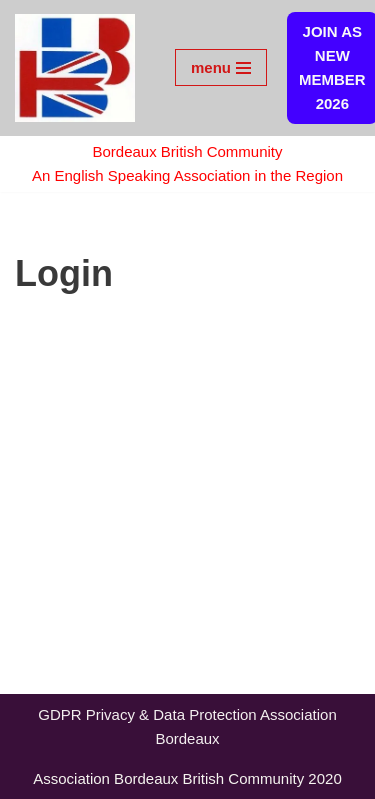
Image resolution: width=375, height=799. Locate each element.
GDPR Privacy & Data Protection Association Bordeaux (187, 726)
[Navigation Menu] (221, 67)
